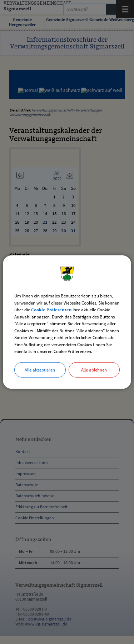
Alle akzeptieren (40, 370)
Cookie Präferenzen (51, 310)
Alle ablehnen (94, 370)
